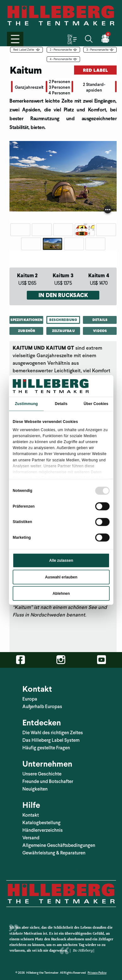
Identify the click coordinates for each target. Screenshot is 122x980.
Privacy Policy (97, 973)
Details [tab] (61, 404)
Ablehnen (61, 594)
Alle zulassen (61, 560)
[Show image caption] (108, 209)
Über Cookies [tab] (96, 404)
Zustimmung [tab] (26, 404)
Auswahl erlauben (61, 577)
